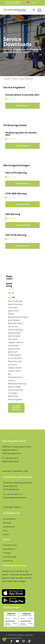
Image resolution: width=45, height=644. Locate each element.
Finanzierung (8, 561)
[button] (4, 640)
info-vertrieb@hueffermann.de (15, 498)
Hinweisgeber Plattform (12, 507)
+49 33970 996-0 (12, 458)
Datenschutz (18, 471)
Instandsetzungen (10, 557)
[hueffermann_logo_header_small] (15, 10)
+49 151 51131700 (13, 4)
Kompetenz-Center (10, 545)
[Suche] (33, 10)
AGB (26, 471)
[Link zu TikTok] (29, 641)
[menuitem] (31, 3)
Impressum (6, 471)
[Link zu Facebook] (11, 641)
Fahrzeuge (7, 523)
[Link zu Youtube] (17, 641)
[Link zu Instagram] (23, 641)
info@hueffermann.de (10, 461)
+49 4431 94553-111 (14, 494)
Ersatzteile (7, 553)
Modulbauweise (9, 527)
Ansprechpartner (9, 519)
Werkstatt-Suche (9, 549)
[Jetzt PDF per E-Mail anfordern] (16, 408)
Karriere (6, 534)
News (5, 531)
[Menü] (38, 10)
